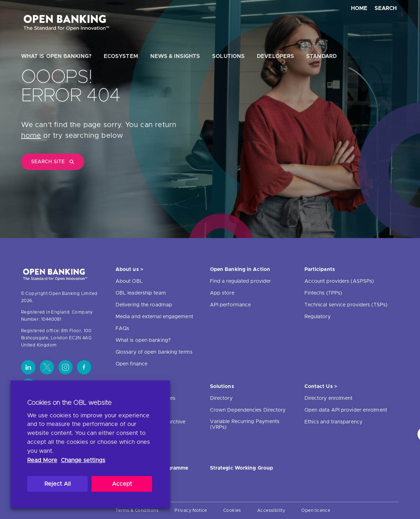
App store (222, 293)
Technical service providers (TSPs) (346, 305)
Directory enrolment (329, 398)
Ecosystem (121, 56)
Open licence (316, 510)
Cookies (232, 510)
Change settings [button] (83, 460)
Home (359, 8)
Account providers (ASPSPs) (339, 281)
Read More (42, 460)
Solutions (228, 56)
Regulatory (318, 317)
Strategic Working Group (241, 468)
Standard (321, 56)
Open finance (131, 364)
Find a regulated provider (241, 281)
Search (386, 8)
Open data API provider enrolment (346, 410)
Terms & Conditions (137, 510)
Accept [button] (122, 484)
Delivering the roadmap (144, 305)
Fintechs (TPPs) (323, 293)
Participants (320, 270)
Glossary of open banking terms (154, 352)
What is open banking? (56, 56)
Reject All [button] (58, 484)
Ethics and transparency (333, 422)
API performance (231, 305)
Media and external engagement (154, 317)
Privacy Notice (191, 510)
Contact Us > (321, 387)
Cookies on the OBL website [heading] (69, 403)
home (31, 136)
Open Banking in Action (240, 270)
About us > (129, 270)
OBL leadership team (141, 293)
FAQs (122, 329)
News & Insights (175, 56)
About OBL (129, 281)
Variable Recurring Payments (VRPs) (245, 425)
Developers (275, 56)
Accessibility (271, 510)
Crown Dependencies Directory (248, 410)
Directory (221, 398)
